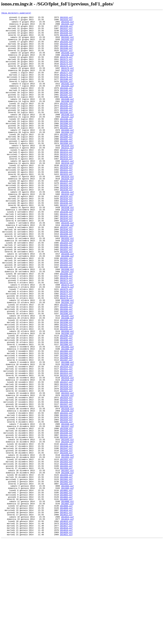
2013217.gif (67, 191)
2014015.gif (66, 623)
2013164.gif (66, 50)
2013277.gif (66, 350)
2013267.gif (67, 324)
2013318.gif (66, 459)
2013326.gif (66, 480)
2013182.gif (67, 98)
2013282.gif (66, 363)
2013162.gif (67, 45)
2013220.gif (66, 199)
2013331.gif (66, 493)
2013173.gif (66, 74)
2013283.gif (66, 366)
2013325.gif (66, 477)
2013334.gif (66, 501)
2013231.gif (67, 228)
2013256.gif (66, 294)
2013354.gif (66, 554)
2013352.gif (66, 549)
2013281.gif (67, 361)
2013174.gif (66, 77)
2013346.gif (66, 533)
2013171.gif (66, 69)
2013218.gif (67, 194)
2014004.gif (66, 594)
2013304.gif (66, 422)
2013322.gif (67, 470)
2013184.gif (66, 103)
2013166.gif (66, 56)
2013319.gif (66, 462)
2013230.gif (66, 225)
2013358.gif (67, 565)
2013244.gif (66, 263)
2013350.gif (67, 544)
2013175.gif (67, 80)
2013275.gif (66, 345)
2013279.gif (66, 355)
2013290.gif (66, 385)
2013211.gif (67, 175)
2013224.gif (67, 210)
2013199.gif (66, 143)
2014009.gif (66, 607)
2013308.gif (67, 432)
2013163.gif (66, 48)
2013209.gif (66, 170)
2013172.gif (66, 72)
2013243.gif (66, 260)
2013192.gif (66, 125)
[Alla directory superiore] (16, 13)
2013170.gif (66, 66)
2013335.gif (66, 504)
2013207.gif (66, 164)
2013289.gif (66, 382)
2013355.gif (66, 557)
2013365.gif (67, 584)
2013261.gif (66, 308)
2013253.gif (67, 286)
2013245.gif (67, 265)
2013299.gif (66, 409)
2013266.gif (67, 321)
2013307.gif (66, 430)
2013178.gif (66, 88)
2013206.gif (66, 162)
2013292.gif (66, 390)
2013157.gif (66, 32)
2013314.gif (66, 448)
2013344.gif (67, 528)
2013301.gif (67, 414)
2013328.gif (66, 485)
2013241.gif (66, 255)
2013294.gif (67, 395)
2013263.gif (66, 313)
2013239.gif (67, 249)
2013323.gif (67, 472)
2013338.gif (66, 512)
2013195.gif (66, 133)
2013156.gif (66, 29)
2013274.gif (67, 342)
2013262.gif (66, 310)
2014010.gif (66, 610)
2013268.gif (66, 326)
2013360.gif (66, 570)
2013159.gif (66, 37)
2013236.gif (66, 241)
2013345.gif (66, 531)
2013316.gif (67, 454)
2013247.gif (66, 271)
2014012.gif (66, 615)
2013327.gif (66, 483)
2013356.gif (66, 560)
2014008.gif (66, 605)
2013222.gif (66, 204)
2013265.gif (66, 318)
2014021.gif (66, 639)
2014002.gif (66, 589)
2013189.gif (67, 117)
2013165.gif (66, 53)
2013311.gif (66, 440)
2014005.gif (66, 597)
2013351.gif (67, 546)
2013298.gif (66, 406)
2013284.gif (66, 369)
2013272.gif (66, 337)
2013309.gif (67, 435)
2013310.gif (66, 438)
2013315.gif (67, 451)
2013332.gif (66, 496)
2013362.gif (66, 576)
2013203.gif (67, 154)
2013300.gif (66, 411)
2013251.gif (66, 281)
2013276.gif (66, 347)
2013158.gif (66, 34)
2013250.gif (66, 279)
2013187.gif (66, 111)
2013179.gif (66, 90)
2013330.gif (67, 491)
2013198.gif (66, 141)
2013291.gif (66, 387)
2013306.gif (66, 427)
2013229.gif (66, 223)
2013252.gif (67, 284)
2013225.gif (67, 212)
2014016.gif (66, 626)
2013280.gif (67, 358)
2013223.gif (66, 207)
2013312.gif (66, 443)
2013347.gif (66, 536)
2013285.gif (66, 371)
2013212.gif (66, 178)
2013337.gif (67, 509)
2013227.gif (66, 218)
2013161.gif (67, 42)
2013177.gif (66, 85)
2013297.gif (66, 403)
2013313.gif (66, 446)
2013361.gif (66, 573)
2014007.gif (67, 602)
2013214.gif (66, 183)
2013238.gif (67, 247)
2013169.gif (67, 64)
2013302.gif (67, 416)
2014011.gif (66, 613)
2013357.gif (67, 562)
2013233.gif (66, 233)
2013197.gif (67, 138)
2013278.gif (66, 353)
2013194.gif (66, 130)
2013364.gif (67, 581)
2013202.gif (66, 151)
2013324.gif (66, 475)
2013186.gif (66, 109)
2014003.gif (66, 592)
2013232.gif (67, 231)
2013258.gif (66, 300)
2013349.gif (66, 541)
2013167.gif (66, 58)
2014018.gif (66, 631)
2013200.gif (66, 146)
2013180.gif (66, 93)
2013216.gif (66, 188)
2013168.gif (67, 61)
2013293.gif (66, 393)
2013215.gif (66, 186)
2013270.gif (66, 332)
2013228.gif (66, 220)
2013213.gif (66, 180)
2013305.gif (66, 424)
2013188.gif (66, 114)
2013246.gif (67, 268)
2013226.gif (66, 215)
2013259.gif (67, 302)
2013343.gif (67, 525)
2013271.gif (66, 334)
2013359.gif (66, 568)
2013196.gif (67, 135)
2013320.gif (66, 464)
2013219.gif (66, 196)
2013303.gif (66, 419)
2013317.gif (66, 456)
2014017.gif (66, 629)
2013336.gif (67, 507)
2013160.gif (66, 40)
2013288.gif (67, 379)
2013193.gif (66, 127)
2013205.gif (66, 159)
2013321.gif (66, 467)
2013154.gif (67, 24)
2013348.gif (66, 538)
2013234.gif (66, 236)
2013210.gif (67, 172)
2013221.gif (66, 202)
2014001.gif (66, 586)
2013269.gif (66, 329)
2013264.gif (66, 316)
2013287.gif (67, 377)
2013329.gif (67, 488)
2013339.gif (66, 515)
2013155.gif (67, 27)
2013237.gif (66, 244)
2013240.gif (66, 252)
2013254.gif (66, 289)
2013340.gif (66, 517)
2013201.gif (66, 149)
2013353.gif (66, 552)
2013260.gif (67, 305)
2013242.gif (66, 257)
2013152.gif (66, 19)
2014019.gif (66, 634)
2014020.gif (66, 637)
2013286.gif (66, 374)
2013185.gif (66, 106)
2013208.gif (66, 167)
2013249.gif (66, 276)
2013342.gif (66, 523)
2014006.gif (67, 599)
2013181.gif (66, 95)
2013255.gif (66, 292)
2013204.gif (67, 157)
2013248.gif (66, 273)
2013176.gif (67, 82)
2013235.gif (66, 239)
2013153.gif (66, 21)
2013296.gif (66, 401)
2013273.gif (67, 340)
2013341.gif (66, 520)
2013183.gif (67, 101)
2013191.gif (66, 122)
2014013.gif (67, 618)
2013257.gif (66, 297)
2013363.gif (66, 578)
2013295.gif (67, 398)
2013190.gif (67, 119)
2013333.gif (66, 499)
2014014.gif (67, 621)
